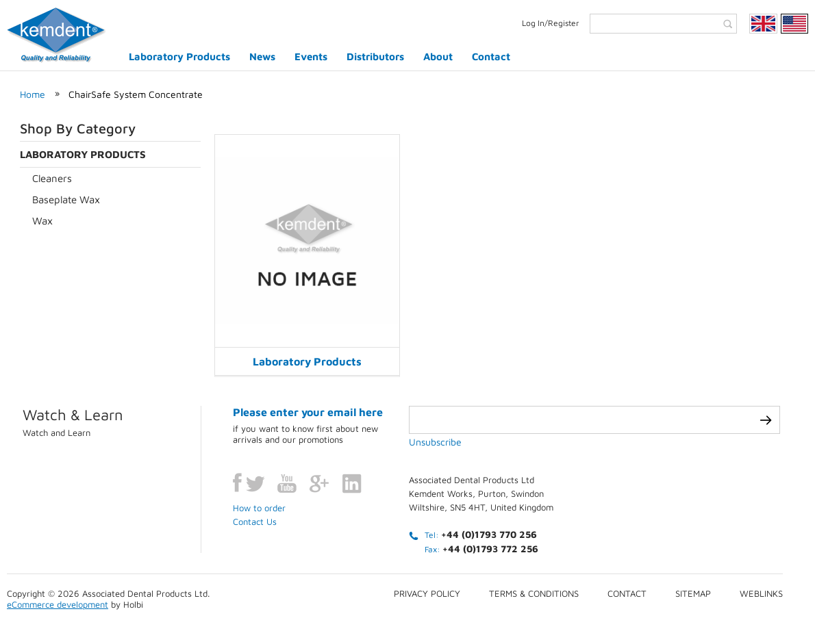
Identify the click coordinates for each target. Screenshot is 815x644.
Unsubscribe (435, 442)
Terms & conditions (534, 593)
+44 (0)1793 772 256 (490, 549)
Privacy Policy (427, 593)
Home (33, 94)
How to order (259, 508)
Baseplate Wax (66, 199)
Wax (42, 221)
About (438, 56)
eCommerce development (58, 604)
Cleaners (52, 178)
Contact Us (255, 521)
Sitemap (693, 593)
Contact (491, 56)
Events (311, 56)
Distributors (375, 56)
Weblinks (761, 593)
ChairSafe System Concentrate (136, 94)
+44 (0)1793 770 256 (489, 534)
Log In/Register (551, 23)
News (262, 56)
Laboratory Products (179, 56)
